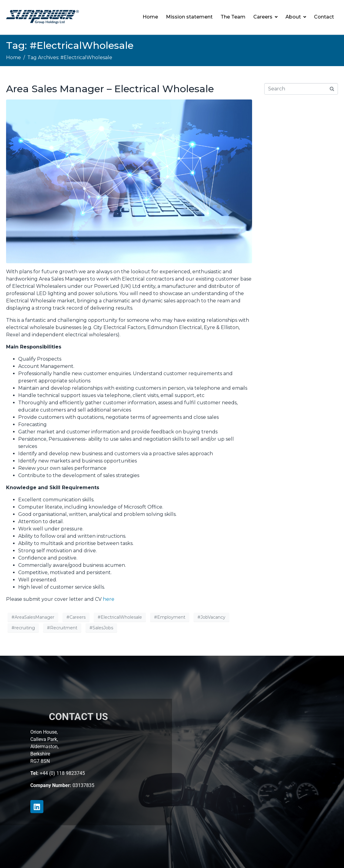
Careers (265, 17)
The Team (233, 17)
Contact (324, 17)
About (296, 17)
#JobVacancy (211, 617)
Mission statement (189, 17)
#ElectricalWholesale (120, 617)
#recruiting (23, 628)
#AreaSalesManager (33, 617)
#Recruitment (62, 628)
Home (150, 17)
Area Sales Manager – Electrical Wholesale (110, 89)
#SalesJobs (101, 628)
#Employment (170, 617)
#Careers (76, 617)
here (109, 599)
